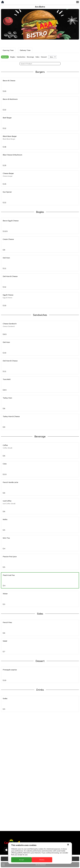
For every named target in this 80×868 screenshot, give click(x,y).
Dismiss (42, 860)
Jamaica (7, 851)
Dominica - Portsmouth (13, 840)
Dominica (8, 837)
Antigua (7, 822)
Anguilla (7, 819)
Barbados (8, 829)
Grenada (7, 844)
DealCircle (8, 833)
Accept (21, 860)
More (52, 16)
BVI (5, 826)
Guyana (7, 847)
